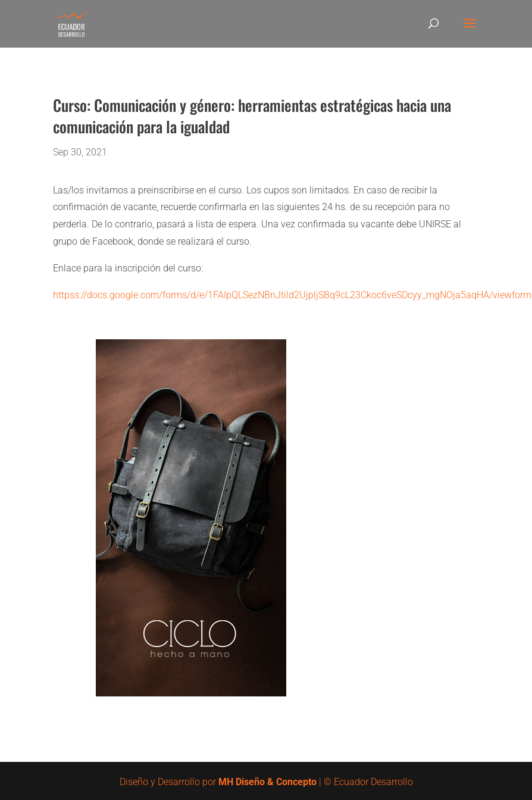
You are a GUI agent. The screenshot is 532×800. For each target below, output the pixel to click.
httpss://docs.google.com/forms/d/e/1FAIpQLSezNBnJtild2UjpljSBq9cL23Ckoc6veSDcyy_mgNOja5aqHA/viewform (292, 295)
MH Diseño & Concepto (269, 782)
